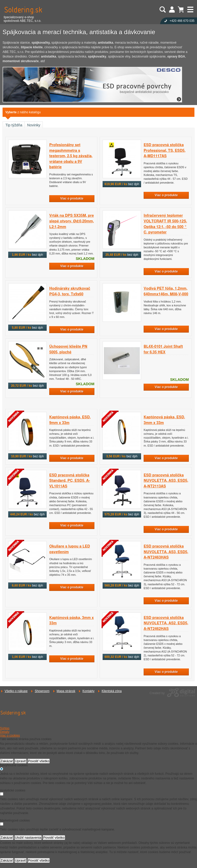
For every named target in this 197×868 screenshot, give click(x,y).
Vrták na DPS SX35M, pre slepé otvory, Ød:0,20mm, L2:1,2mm (72, 221)
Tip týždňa (14, 125)
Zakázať (7, 761)
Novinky (34, 125)
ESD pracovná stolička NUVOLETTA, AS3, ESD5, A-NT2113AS (166, 481)
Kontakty (88, 691)
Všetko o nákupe (16, 691)
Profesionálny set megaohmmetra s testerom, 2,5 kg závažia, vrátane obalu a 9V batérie (71, 156)
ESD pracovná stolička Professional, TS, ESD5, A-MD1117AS (165, 150)
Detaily (5, 732)
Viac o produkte (72, 199)
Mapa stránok (66, 691)
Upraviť (21, 761)
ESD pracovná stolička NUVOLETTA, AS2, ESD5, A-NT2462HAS (166, 623)
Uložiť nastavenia (28, 838)
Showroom (42, 691)
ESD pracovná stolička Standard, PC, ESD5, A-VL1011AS (70, 481)
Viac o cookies (10, 735)
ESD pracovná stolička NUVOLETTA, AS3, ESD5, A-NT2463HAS (166, 552)
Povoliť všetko (39, 761)
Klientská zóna (112, 691)
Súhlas (5, 728)
